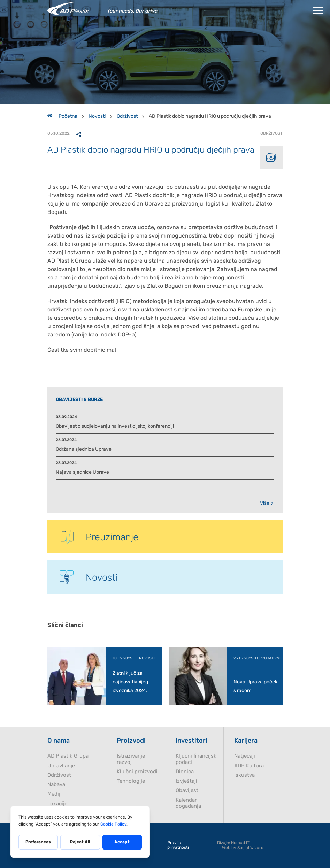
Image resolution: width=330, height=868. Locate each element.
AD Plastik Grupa (68, 756)
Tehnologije (131, 781)
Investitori (191, 741)
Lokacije (57, 804)
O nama (59, 741)
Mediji (55, 794)
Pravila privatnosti (178, 846)
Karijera (246, 741)
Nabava (56, 785)
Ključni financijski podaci (197, 759)
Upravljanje (61, 766)
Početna (62, 116)
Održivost (127, 116)
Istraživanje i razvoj (132, 759)
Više (267, 503)
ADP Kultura (249, 766)
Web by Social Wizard (243, 848)
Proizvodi (131, 741)
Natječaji (245, 756)
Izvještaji (186, 781)
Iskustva (244, 776)
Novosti (97, 116)
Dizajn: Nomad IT (233, 843)
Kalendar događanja (188, 804)
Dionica (185, 772)
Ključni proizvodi (137, 772)
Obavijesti (188, 791)
